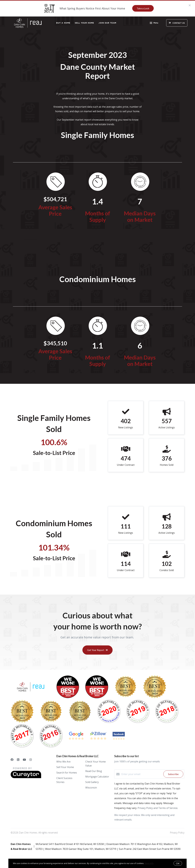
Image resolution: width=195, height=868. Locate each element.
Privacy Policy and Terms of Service (158, 808)
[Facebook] (12, 760)
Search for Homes (67, 773)
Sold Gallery (92, 782)
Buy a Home (63, 23)
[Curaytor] (26, 777)
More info (149, 863)
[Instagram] (31, 760)
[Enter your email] (142, 774)
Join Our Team (107, 23)
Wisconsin (91, 788)
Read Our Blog (94, 771)
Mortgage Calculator (97, 777)
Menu (154, 23)
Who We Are (63, 762)
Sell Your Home (84, 23)
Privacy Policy (177, 833)
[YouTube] (24, 760)
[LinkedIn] (18, 760)
